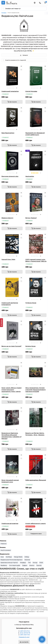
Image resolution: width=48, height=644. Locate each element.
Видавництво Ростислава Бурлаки (11, 560)
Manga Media (18, 557)
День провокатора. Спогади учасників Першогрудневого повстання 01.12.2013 (35, 390)
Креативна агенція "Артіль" (9, 563)
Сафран (25, 565)
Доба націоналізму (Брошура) (36, 480)
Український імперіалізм (10, 91)
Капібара (9, 557)
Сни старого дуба (15, 565)
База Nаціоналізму (8, 133)
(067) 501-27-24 (25, 631)
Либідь (27, 557)
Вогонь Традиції (31, 218)
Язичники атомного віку (10, 176)
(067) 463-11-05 (25, 635)
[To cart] (12, 102)
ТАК (29, 563)
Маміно (32, 565)
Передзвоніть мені (24, 637)
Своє (2, 557)
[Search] (3, 9)
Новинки (4, 544)
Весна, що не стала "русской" (11, 346)
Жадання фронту (7, 218)
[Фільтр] (1, 323)
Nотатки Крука (30, 346)
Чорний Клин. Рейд (8, 259)
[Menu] (3, 3)
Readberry (4, 565)
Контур (35, 563)
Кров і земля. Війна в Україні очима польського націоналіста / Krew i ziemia (11, 390)
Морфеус (23, 563)
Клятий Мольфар (31, 91)
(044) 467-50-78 (25, 633)
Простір (39, 565)
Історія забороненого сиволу (36, 524)
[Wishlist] (21, 70)
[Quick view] (21, 66)
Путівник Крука (31, 303)
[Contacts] (40, 3)
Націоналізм (30, 176)
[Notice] (36, 534)
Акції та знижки (6, 550)
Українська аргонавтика (10, 524)
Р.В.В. (41, 563)
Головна (4, 13)
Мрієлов (27, 560)
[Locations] (35, 3)
